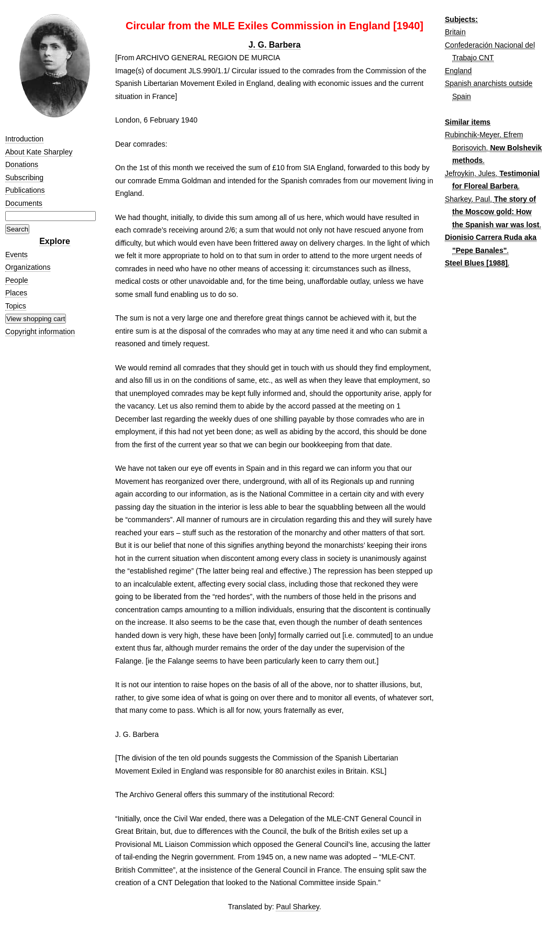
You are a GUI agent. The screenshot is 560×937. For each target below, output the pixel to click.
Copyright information (40, 332)
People (17, 280)
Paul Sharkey (297, 907)
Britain (455, 32)
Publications (25, 190)
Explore (55, 241)
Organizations (28, 267)
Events (16, 255)
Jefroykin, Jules (470, 173)
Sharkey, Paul (467, 199)
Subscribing (24, 178)
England (458, 71)
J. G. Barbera (275, 45)
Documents (24, 203)
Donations (22, 164)
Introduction (24, 139)
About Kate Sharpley (39, 152)
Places (16, 293)
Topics (16, 306)
